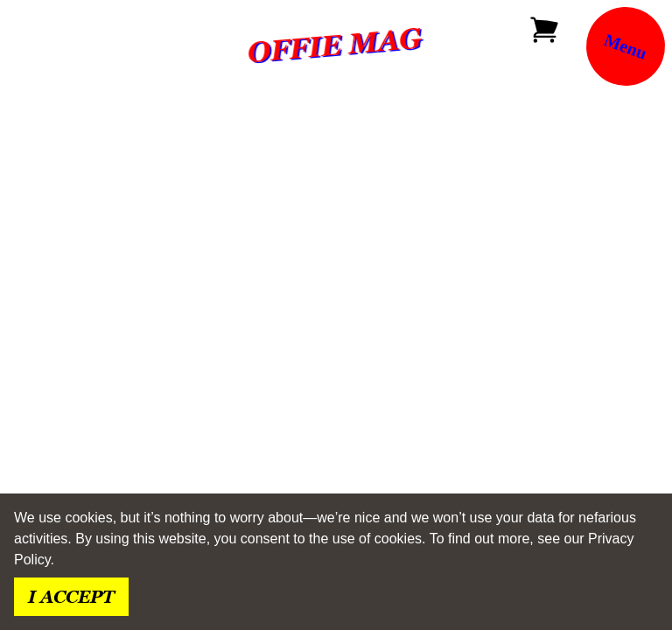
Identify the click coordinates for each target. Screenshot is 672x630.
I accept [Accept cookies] (71, 597)
